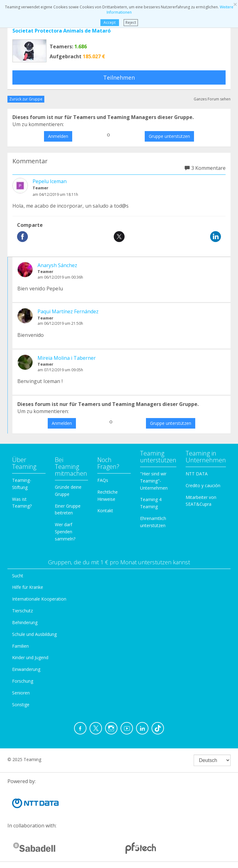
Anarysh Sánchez (57, 265)
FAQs (103, 480)
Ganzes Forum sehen (212, 99)
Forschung (23, 681)
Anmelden (58, 136)
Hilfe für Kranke (28, 587)
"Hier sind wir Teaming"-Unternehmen (154, 481)
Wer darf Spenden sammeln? (65, 532)
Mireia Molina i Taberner (67, 358)
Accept (110, 22)
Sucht (18, 576)
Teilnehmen (119, 77)
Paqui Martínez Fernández (68, 311)
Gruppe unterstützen (169, 136)
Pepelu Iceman (50, 181)
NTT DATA (197, 474)
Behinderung (25, 622)
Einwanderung (26, 669)
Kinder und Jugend (30, 657)
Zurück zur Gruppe (26, 99)
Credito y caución (203, 485)
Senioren (21, 693)
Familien (20, 646)
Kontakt (105, 511)
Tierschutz (22, 611)
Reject (131, 22)
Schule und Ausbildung (34, 634)
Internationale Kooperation (39, 599)
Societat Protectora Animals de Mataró (62, 31)
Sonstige (21, 705)
